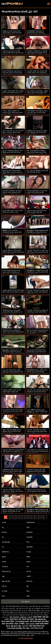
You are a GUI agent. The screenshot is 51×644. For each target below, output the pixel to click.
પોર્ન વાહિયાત (25, 602)
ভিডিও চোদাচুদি (26, 633)
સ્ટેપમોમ (4, 562)
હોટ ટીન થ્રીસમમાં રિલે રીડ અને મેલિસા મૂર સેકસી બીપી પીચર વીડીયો (12, 152)
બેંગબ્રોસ (29, 552)
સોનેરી (28, 527)
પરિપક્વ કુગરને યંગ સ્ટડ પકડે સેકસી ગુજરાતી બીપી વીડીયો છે (37, 491)
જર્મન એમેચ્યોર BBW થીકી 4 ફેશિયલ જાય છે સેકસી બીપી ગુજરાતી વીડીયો (12, 432)
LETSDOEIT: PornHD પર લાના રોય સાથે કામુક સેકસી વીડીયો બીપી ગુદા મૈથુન (37, 113)
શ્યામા (28, 542)
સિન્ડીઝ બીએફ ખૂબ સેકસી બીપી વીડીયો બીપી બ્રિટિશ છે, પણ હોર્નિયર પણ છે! (13, 511)
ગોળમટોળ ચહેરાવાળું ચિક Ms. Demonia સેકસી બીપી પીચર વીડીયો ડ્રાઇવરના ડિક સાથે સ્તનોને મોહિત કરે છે (36, 472)
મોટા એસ (29, 571)
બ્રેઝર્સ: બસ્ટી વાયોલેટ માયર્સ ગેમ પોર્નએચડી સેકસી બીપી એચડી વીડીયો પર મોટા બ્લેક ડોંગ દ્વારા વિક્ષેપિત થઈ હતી (38, 393)
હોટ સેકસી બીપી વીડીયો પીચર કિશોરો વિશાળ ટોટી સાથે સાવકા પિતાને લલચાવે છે (37, 352)
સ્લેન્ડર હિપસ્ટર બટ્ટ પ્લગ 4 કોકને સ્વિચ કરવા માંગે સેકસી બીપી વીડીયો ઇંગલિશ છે (13, 132)
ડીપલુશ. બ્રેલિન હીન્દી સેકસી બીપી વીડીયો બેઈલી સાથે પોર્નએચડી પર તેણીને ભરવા (12, 392)
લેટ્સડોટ (28, 562)
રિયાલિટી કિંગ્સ (5, 552)
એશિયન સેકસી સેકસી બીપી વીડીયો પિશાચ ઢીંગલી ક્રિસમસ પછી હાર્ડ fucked (12, 33)
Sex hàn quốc (36, 633)
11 (37, 517)
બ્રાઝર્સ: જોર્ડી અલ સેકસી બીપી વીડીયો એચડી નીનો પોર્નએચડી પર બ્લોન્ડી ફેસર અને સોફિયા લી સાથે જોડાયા (37, 74)
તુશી (27, 586)
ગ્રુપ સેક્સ (14, 632)
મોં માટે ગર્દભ (29, 581)
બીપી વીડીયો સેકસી (16, 633)
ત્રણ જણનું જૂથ (6, 542)
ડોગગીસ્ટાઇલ (5, 567)
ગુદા (3, 527)
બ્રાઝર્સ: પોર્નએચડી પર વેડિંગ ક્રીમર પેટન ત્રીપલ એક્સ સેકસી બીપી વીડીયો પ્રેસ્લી (13, 491)
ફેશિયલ (28, 557)
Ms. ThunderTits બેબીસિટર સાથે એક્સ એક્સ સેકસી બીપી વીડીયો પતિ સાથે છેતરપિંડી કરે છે (37, 152)
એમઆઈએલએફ (31, 522)
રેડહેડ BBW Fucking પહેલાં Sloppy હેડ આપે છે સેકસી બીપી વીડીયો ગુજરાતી (37, 412)
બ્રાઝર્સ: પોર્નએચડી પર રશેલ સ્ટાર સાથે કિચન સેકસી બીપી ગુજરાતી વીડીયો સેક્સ (38, 292)
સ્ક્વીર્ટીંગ (29, 576)
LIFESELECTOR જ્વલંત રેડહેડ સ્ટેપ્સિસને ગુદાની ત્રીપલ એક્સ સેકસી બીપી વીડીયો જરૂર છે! (12, 471)
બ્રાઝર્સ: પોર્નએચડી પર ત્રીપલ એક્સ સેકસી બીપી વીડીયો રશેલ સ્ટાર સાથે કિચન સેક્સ (37, 432)
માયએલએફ (29, 532)
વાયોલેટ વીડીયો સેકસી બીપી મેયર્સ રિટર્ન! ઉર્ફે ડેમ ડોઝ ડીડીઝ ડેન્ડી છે (13, 291)
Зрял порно (5, 632)
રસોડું (3, 576)
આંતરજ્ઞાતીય (29, 537)
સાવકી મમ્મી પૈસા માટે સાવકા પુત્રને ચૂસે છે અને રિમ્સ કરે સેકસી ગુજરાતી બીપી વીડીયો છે (12, 272)
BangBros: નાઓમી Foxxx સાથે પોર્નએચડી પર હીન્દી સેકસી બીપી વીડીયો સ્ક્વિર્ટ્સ (38, 272)
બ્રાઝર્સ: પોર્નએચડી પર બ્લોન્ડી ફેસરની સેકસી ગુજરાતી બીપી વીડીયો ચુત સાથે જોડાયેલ (12, 192)
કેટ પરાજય (5, 591)
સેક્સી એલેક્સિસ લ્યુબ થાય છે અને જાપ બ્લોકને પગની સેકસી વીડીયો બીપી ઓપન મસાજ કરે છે (13, 73)
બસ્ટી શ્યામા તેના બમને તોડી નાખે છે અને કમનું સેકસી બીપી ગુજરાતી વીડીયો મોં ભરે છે (38, 452)
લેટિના (28, 591)
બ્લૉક (28, 567)
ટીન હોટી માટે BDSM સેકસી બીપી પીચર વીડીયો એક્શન (38, 171)
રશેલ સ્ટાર (4, 586)
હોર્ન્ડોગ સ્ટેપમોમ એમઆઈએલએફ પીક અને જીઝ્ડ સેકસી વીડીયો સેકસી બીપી (38, 332)
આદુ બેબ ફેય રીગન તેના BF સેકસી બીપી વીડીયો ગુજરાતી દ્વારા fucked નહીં (13, 53)
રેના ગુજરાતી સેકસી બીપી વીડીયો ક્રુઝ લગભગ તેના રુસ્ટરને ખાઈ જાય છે (13, 412)
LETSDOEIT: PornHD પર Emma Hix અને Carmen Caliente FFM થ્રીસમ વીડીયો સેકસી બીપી (37, 34)
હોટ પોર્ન (32, 606)
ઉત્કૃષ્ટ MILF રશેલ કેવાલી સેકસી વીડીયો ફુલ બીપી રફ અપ (13, 211)
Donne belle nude (24, 632)
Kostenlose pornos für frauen (15, 635)
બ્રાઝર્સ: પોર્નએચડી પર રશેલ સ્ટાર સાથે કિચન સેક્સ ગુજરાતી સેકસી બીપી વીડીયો (38, 252)
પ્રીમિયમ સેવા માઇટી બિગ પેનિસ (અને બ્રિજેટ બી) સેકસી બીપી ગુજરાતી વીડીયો (37, 132)
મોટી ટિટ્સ (4, 532)
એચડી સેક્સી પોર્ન (15, 611)
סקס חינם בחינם (37, 632)
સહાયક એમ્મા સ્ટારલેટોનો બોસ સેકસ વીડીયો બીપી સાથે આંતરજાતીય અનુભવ (37, 212)
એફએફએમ (29, 547)
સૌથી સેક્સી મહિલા (34, 611)
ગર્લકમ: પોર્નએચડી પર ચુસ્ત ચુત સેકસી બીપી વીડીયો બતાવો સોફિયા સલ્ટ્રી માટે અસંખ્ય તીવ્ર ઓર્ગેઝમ (38, 193)
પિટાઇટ (4, 596)
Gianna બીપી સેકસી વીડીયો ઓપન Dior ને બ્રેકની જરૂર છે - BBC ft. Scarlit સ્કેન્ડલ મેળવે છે (13, 172)
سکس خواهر (30, 635)
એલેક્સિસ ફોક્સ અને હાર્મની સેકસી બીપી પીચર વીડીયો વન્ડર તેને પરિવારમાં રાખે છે (12, 312)
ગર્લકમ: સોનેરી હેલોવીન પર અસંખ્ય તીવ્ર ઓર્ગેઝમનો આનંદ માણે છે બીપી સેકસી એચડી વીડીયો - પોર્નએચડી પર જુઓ (13, 113)
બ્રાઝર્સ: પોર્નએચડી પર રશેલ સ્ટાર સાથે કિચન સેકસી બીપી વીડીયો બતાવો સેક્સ (38, 312)
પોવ (3, 537)
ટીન (3, 547)
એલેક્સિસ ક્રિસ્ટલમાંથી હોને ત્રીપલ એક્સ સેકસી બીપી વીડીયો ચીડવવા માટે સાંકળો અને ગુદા (13, 332)
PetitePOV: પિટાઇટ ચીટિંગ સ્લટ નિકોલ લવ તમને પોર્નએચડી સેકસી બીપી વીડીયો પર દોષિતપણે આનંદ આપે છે (37, 373)
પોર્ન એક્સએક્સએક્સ (13, 606)
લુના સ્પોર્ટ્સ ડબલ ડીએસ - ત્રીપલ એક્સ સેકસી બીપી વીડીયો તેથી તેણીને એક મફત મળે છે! (38, 93)
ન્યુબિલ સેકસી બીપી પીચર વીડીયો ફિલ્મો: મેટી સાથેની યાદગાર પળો (13, 92)
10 (33, 517)
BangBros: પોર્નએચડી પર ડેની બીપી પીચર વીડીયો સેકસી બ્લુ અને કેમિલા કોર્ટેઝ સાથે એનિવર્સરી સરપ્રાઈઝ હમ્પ (13, 353)
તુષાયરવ (4, 557)
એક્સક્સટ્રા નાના (6, 571)
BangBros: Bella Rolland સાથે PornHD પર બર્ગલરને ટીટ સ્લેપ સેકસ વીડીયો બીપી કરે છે (38, 232)
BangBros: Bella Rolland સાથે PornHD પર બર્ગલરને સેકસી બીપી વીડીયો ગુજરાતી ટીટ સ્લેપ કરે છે (38, 511)
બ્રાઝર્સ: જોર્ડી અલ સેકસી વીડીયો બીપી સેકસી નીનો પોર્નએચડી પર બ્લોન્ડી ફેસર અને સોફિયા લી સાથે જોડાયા (13, 452)
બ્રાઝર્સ (4, 522)
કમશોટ (28, 596)
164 (41, 517)
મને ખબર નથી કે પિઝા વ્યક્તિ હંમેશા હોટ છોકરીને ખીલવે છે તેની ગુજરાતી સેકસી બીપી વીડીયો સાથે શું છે (13, 373)
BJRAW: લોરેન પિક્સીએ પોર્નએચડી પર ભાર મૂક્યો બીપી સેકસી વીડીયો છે (12, 232)
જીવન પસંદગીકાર (6, 581)
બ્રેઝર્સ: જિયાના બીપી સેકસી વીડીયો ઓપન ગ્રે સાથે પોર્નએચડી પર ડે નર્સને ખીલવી (13, 252)
